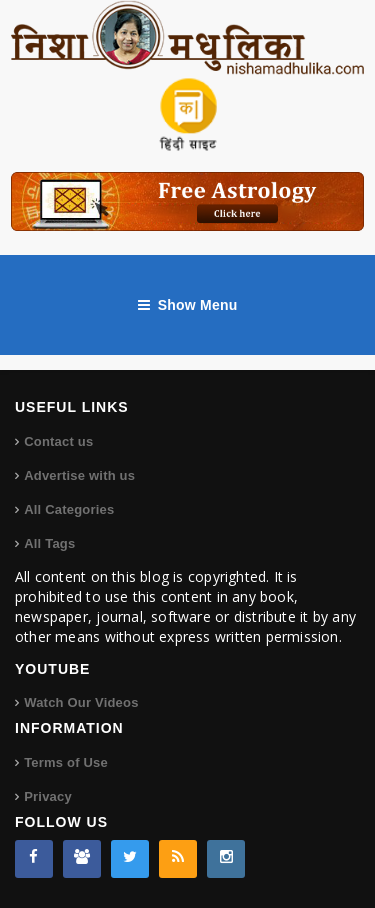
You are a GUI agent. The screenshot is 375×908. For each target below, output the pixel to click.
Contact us (58, 441)
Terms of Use (66, 762)
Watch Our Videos (81, 702)
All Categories (69, 509)
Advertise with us (79, 475)
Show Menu (188, 305)
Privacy (48, 796)
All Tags (49, 543)
